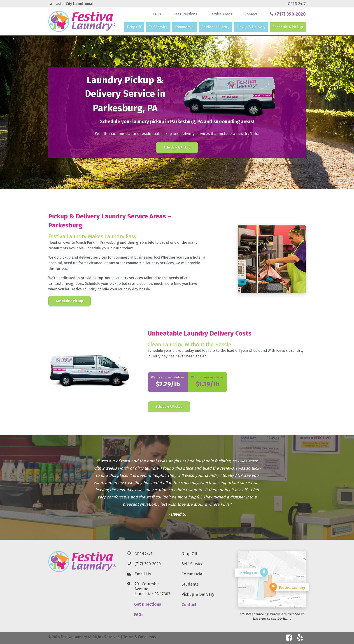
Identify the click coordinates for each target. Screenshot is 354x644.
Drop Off (134, 27)
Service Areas (221, 14)
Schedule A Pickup (288, 27)
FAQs (157, 14)
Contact (251, 14)
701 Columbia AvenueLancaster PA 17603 (152, 589)
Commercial (185, 27)
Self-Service (192, 564)
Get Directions (185, 14)
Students (190, 584)
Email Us (143, 574)
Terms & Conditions (140, 637)
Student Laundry (215, 27)
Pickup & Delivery (251, 27)
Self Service (158, 27)
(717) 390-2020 (148, 564)
